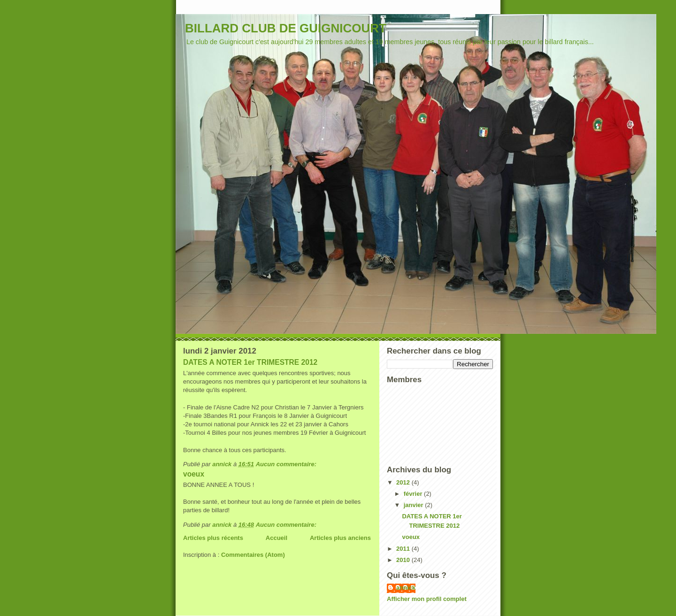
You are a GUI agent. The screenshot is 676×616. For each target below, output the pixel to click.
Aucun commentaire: (287, 464)
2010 (404, 560)
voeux (194, 474)
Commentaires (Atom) (253, 555)
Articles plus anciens (340, 538)
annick (406, 588)
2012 (404, 482)
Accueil (277, 538)
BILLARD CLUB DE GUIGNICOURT (286, 28)
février (414, 494)
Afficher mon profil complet (427, 599)
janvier (415, 505)
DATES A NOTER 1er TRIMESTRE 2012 (250, 362)
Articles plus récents (213, 538)
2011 (404, 549)
